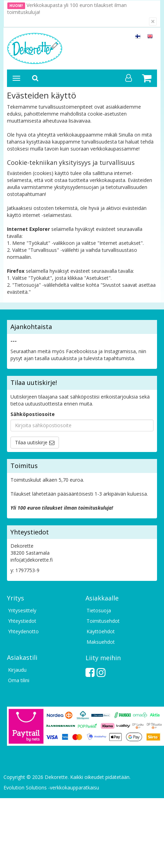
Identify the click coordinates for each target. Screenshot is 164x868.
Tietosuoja (99, 610)
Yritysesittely (22, 610)
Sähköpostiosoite (33, 414)
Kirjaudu (17, 670)
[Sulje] (153, 21)
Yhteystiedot (22, 621)
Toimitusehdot (103, 621)
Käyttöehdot (101, 631)
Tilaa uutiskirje (31, 442)
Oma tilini (19, 680)
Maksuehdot (101, 642)
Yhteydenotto (23, 631)
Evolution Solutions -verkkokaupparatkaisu (51, 787)
